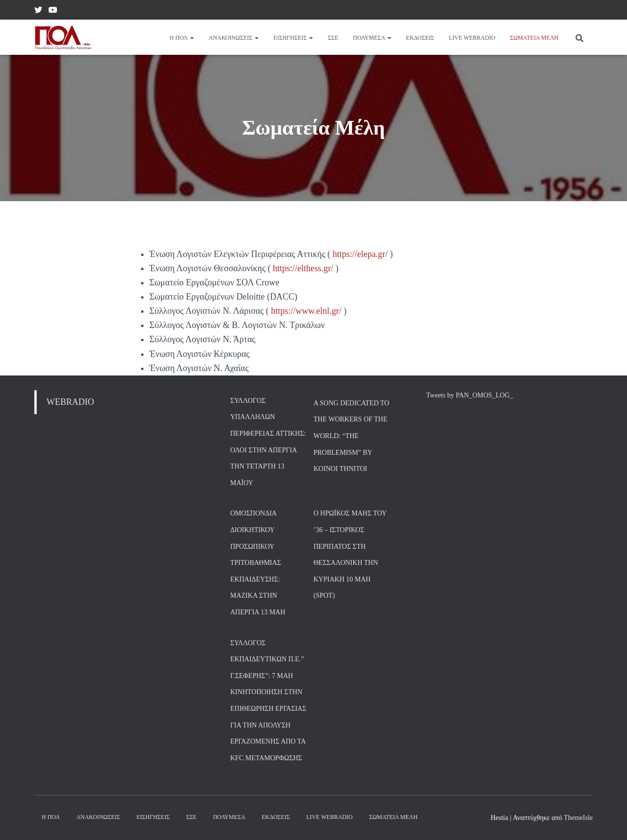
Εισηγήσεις (293, 38)
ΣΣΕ (333, 38)
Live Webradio (472, 38)
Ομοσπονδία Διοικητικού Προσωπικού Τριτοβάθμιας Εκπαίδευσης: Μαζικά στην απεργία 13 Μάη (258, 563)
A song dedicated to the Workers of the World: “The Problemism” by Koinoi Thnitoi (351, 436)
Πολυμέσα (372, 38)
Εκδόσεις (420, 38)
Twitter (38, 11)
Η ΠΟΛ (182, 38)
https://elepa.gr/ (361, 254)
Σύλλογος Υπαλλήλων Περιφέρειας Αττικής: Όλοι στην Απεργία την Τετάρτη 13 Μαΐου (268, 442)
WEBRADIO (70, 402)
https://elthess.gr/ (303, 268)
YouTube (53, 11)
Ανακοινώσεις (234, 38)
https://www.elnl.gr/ (306, 311)
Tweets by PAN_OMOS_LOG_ (470, 395)
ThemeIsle (578, 818)
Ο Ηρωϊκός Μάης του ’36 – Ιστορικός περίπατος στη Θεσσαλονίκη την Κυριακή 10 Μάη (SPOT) (350, 554)
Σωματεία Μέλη (534, 38)
